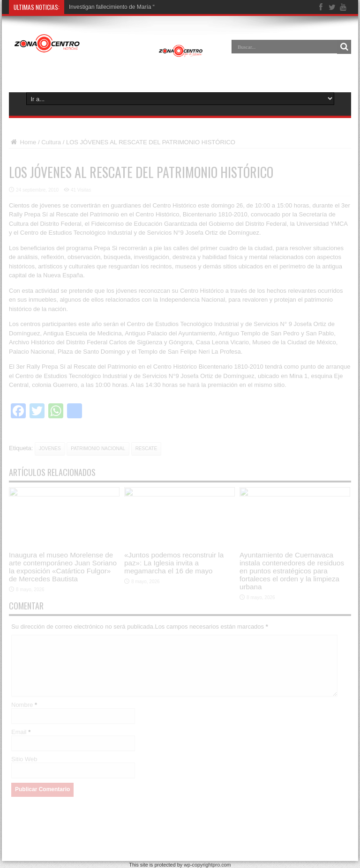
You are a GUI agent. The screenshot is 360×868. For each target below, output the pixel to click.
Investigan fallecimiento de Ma (107, 7)
